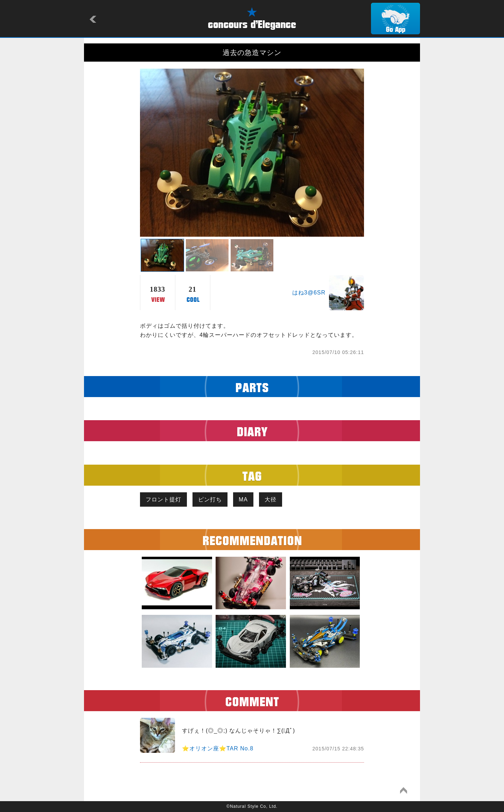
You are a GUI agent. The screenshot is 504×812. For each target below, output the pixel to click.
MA (243, 499)
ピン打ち (210, 499)
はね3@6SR (309, 293)
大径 (271, 499)
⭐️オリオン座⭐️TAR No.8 (218, 748)
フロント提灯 (163, 499)
